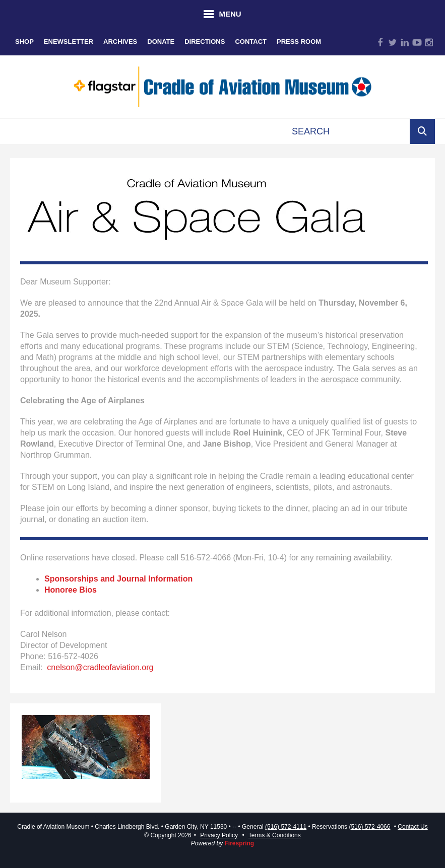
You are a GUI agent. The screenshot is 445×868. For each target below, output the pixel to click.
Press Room (299, 42)
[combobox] (347, 131)
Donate (161, 42)
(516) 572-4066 (369, 827)
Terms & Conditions (275, 835)
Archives (120, 42)
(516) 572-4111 (286, 827)
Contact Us (412, 827)
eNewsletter (69, 42)
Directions (205, 42)
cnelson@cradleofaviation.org (100, 667)
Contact (251, 42)
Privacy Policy (219, 835)
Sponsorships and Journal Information (118, 579)
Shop (24, 42)
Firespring (240, 843)
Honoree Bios (71, 590)
